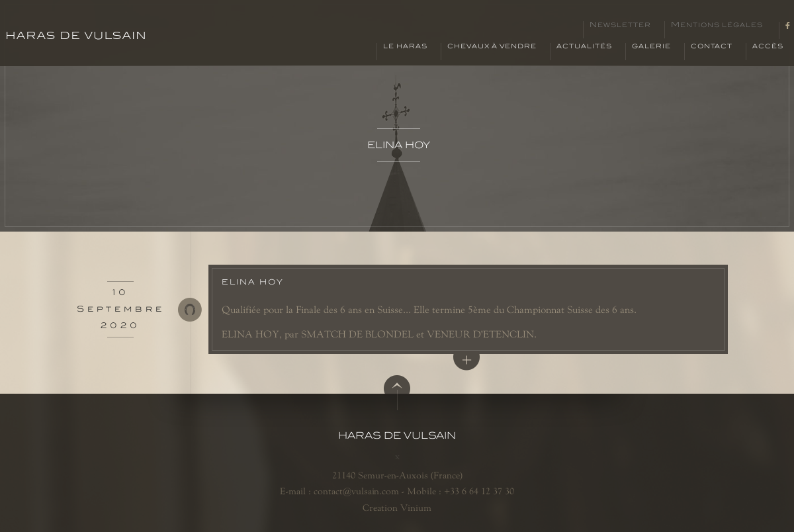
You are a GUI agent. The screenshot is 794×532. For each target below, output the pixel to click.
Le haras (405, 46)
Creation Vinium (397, 508)
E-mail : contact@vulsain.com (339, 491)
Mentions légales (717, 25)
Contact (712, 46)
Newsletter (620, 25)
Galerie (651, 46)
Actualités (584, 46)
